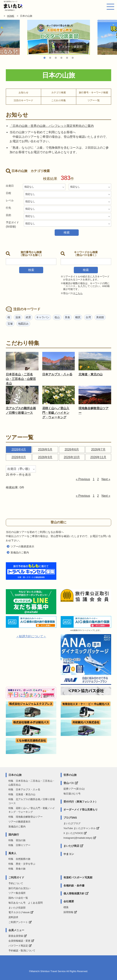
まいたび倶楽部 (17, 908)
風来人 (12, 853)
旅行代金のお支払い (19, 888)
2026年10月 (72, 457)
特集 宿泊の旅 (17, 840)
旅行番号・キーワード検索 (94, 92)
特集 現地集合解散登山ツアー (26, 817)
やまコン (69, 854)
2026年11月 (98, 457)
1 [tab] (45, 58)
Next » (106, 479)
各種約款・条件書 (74, 886)
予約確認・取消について (22, 951)
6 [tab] (73, 58)
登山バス (69, 783)
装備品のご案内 (20, 552)
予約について (16, 883)
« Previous (83, 479)
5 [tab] (67, 58)
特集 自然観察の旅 (19, 859)
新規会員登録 (16, 936)
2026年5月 (45, 449)
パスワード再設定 (18, 946)
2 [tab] (50, 58)
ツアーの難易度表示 (22, 546)
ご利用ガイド (16, 877)
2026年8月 (19, 457)
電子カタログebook (19, 912)
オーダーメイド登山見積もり (81, 810)
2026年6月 (72, 449)
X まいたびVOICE (73, 833)
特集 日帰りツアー (19, 845)
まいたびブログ (72, 823)
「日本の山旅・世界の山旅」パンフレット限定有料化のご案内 (52, 126)
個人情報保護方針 (74, 893)
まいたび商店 (71, 846)
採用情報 (68, 912)
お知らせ (23, 92)
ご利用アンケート (18, 922)
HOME (11, 16)
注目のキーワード (23, 100)
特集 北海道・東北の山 (22, 794)
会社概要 (69, 901)
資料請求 (13, 917)
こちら (79, 293)
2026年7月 (98, 449)
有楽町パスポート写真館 (78, 877)
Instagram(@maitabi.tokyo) (78, 838)
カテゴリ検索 (59, 92)
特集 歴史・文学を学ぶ (22, 864)
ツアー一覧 (94, 100)
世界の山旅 (70, 775)
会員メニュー (16, 930)
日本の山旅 (15, 775)
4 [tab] (61, 58)
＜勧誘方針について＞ (31, 636)
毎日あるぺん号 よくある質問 (26, 903)
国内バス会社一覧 (18, 898)
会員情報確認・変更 (19, 941)
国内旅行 (14, 835)
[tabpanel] (59, 37)
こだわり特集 (59, 100)
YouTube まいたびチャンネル (80, 828)
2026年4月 (19, 449)
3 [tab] (56, 58)
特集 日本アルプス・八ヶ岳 (24, 789)
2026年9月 (45, 457)
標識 (66, 907)
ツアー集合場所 (17, 893)
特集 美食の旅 (17, 869)
